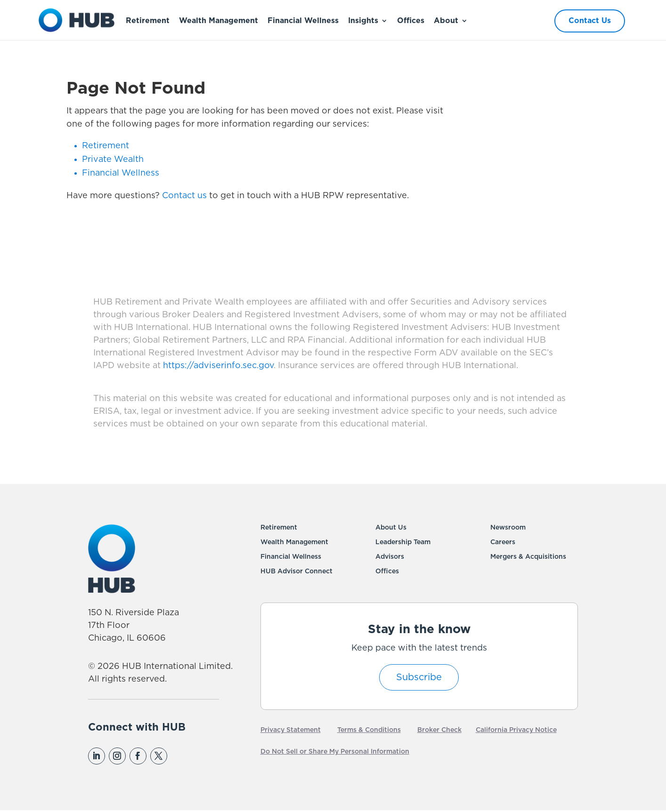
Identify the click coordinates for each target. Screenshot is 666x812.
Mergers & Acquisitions (528, 557)
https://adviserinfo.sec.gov (217, 366)
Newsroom (508, 528)
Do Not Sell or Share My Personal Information (335, 752)
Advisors (390, 557)
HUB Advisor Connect (296, 571)
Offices (411, 21)
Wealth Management (219, 21)
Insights (363, 21)
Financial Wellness (303, 21)
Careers (503, 542)
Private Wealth (113, 160)
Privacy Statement (291, 730)
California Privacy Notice (516, 730)
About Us (391, 528)
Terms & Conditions (369, 730)
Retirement (148, 21)
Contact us (184, 196)
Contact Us (590, 21)
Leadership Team (403, 542)
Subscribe (419, 677)
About (446, 21)
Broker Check (439, 730)
